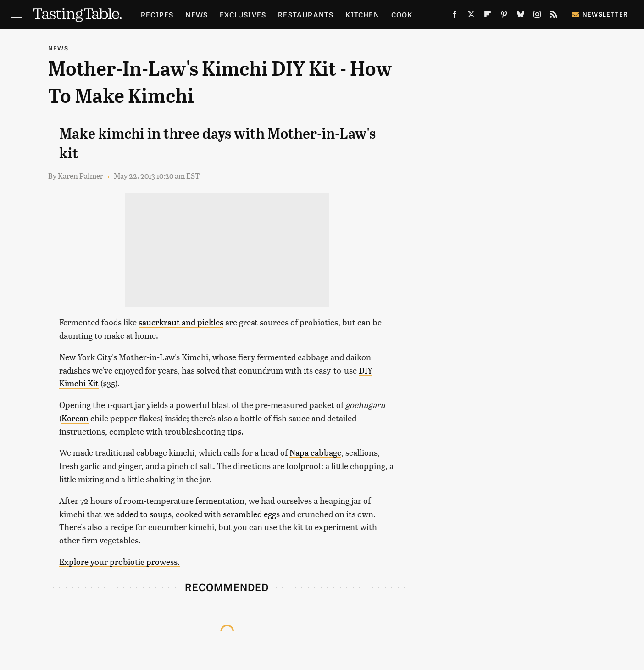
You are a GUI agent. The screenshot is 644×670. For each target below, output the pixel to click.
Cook (402, 14)
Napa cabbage (315, 452)
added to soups (144, 514)
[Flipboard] (488, 16)
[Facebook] (455, 16)
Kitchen (362, 14)
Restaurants (306, 14)
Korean (75, 418)
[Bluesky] (521, 16)
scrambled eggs (251, 514)
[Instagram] (537, 16)
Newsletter (599, 14)
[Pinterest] (504, 16)
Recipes (157, 14)
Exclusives (243, 14)
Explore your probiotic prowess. (119, 561)
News (197, 14)
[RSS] (554, 16)
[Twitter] (471, 16)
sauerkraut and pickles (181, 322)
